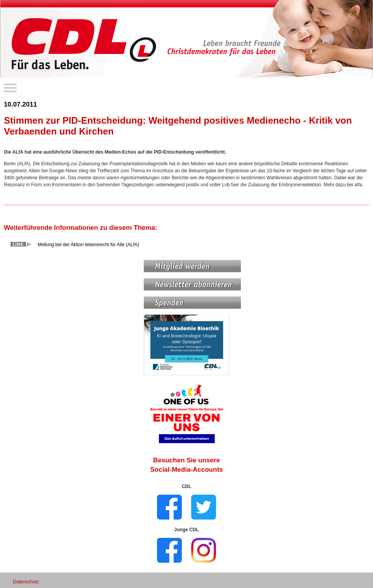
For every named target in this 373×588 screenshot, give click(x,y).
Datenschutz (26, 582)
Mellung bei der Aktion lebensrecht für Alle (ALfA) (88, 245)
